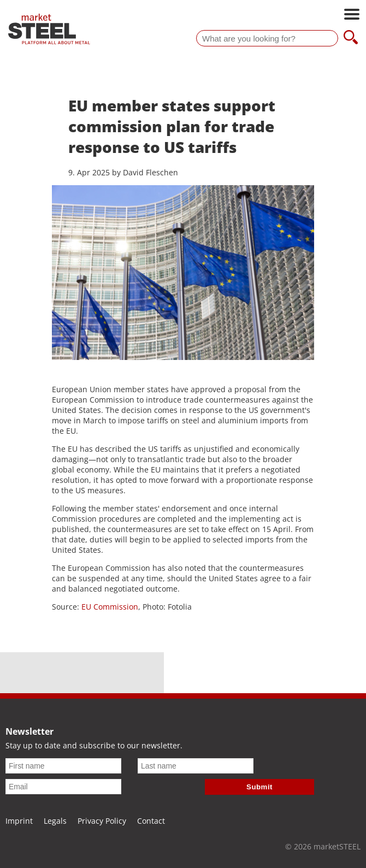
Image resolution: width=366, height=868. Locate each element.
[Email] (63, 787)
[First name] (63, 766)
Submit (259, 787)
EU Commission (110, 607)
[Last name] (196, 766)
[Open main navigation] (352, 15)
